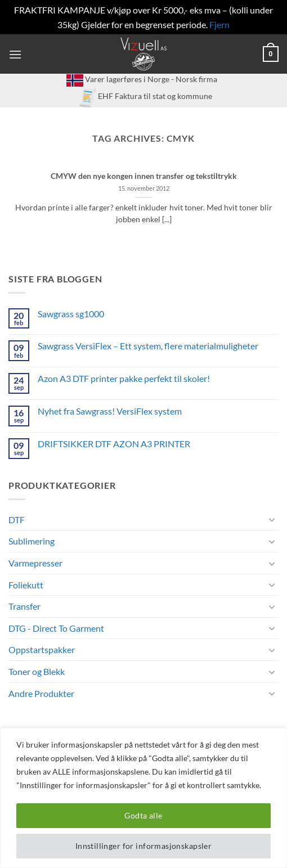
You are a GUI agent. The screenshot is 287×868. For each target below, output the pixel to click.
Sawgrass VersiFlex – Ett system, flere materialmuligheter (148, 346)
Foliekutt (26, 585)
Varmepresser (35, 563)
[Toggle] (272, 519)
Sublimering (32, 541)
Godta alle (143, 815)
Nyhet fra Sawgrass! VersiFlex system (110, 411)
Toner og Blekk (37, 671)
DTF (17, 520)
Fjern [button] (219, 24)
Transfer (24, 606)
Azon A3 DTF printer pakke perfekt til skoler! (124, 378)
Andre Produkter (41, 693)
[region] (143, 798)
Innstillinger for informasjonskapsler (144, 846)
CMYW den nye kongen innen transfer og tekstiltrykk (144, 176)
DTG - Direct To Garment (56, 628)
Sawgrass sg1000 (71, 314)
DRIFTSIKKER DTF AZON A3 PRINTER (114, 444)
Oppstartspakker (42, 649)
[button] (15, 54)
